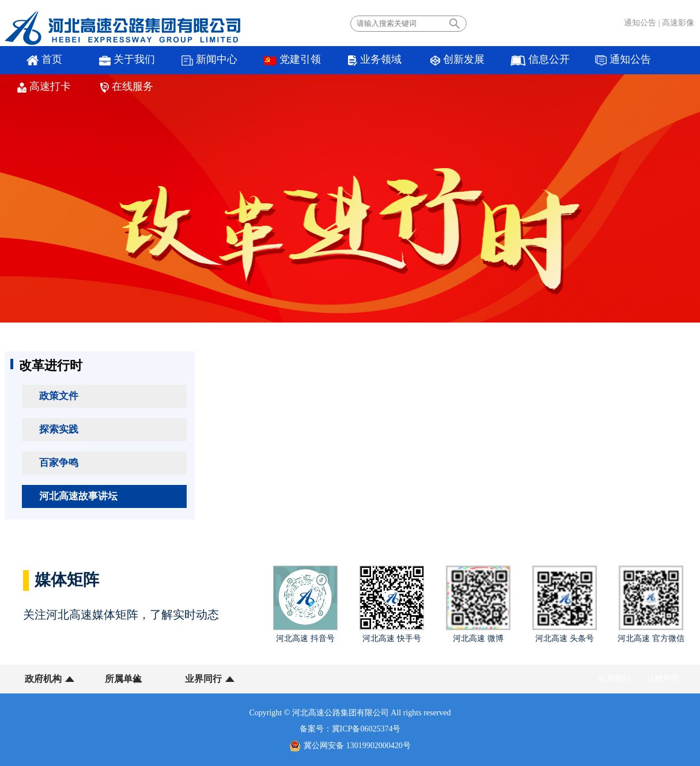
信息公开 (486, 60)
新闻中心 (189, 60)
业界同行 (187, 679)
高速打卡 (635, 60)
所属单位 (115, 679)
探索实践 (59, 429)
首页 (40, 60)
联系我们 (614, 679)
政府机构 (43, 679)
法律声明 (663, 679)
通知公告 (640, 23)
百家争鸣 (59, 463)
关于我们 (114, 60)
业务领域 (337, 60)
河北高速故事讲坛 (78, 496)
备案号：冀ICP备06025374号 (350, 729)
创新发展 (411, 60)
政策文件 (59, 396)
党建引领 (263, 60)
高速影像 (678, 23)
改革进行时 (51, 365)
